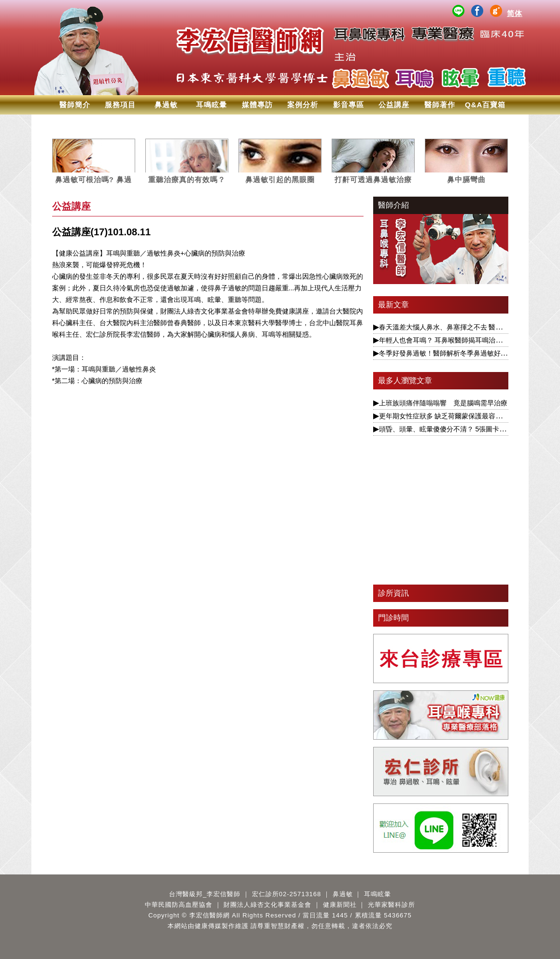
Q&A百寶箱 (485, 105)
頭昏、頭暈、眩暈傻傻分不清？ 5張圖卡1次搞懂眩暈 (458, 429)
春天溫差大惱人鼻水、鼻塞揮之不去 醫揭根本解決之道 (461, 327)
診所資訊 (393, 593)
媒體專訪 (257, 105)
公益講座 (394, 105)
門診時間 (393, 618)
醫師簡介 (75, 105)
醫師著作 (440, 105)
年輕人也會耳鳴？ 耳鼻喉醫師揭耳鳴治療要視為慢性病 (461, 340)
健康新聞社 (340, 905)
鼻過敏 (166, 105)
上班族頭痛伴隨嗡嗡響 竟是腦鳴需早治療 (443, 403)
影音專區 (349, 105)
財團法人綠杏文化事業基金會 (267, 905)
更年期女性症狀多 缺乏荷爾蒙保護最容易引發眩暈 (454, 416)
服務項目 (120, 105)
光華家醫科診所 (392, 905)
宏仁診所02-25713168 (287, 894)
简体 (515, 13)
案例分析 (303, 105)
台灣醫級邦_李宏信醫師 (205, 894)
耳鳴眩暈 (211, 105)
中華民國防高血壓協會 (179, 905)
